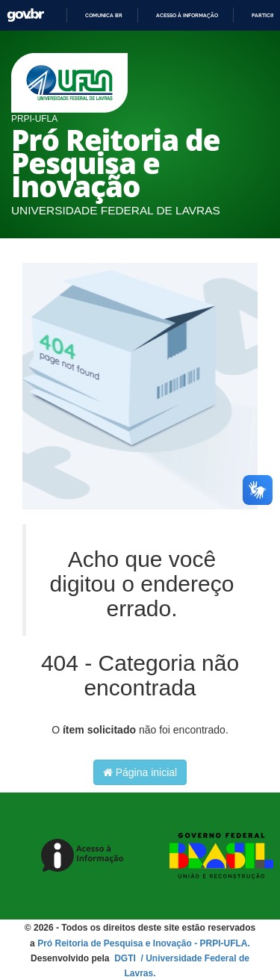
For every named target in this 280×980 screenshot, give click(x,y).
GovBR (25, 15)
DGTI (126, 958)
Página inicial (140, 772)
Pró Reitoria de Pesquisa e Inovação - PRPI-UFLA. (144, 943)
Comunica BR (104, 15)
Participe (265, 15)
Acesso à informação (187, 15)
